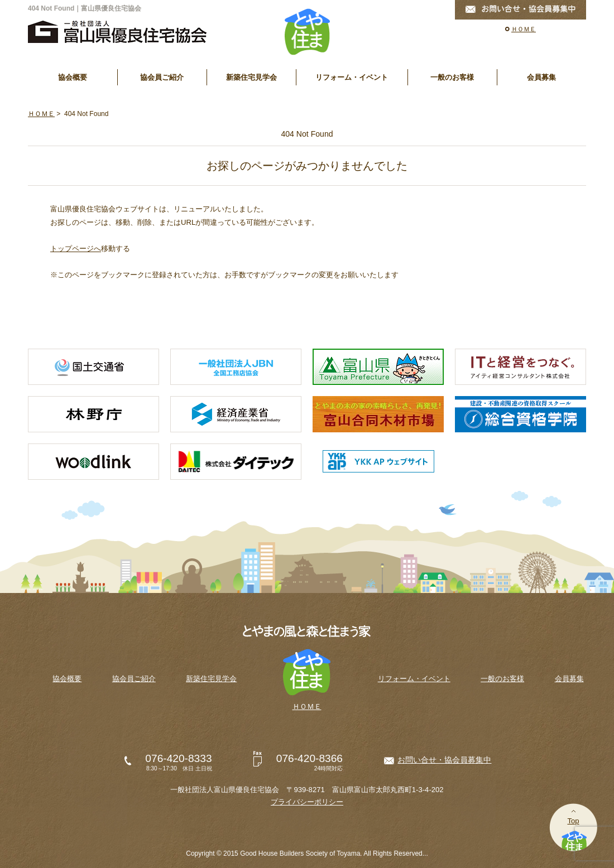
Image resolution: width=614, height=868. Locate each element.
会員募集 (541, 77)
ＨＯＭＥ (524, 29)
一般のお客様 (452, 77)
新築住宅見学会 (251, 77)
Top (573, 821)
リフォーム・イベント (352, 77)
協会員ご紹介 (162, 77)
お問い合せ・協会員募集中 (444, 760)
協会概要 (73, 77)
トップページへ (76, 249)
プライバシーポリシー (307, 802)
